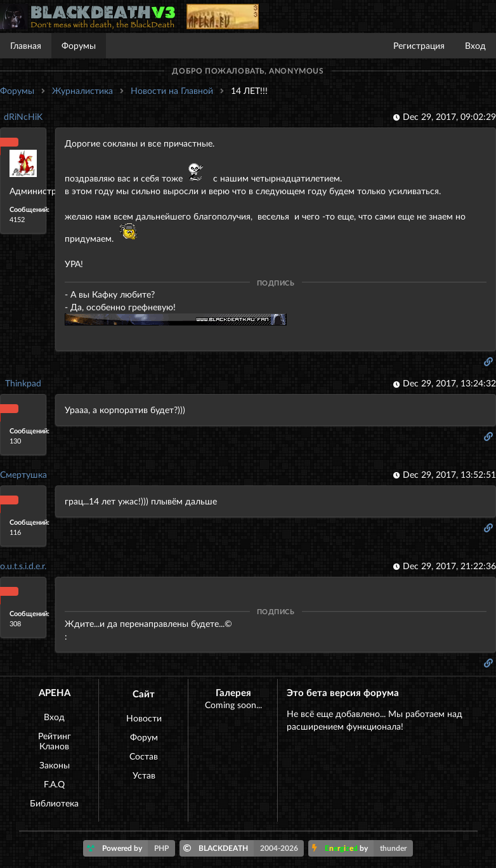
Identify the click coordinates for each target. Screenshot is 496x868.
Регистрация (419, 45)
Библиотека (54, 803)
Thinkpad (23, 383)
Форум (144, 737)
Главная (26, 45)
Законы (55, 765)
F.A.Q (54, 784)
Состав (144, 756)
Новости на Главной (172, 90)
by (362, 848)
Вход (475, 45)
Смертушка (23, 474)
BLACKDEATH (244, 848)
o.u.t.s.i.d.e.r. (23, 566)
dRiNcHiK (23, 116)
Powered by (131, 848)
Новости (144, 718)
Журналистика (82, 90)
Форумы (79, 45)
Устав (144, 775)
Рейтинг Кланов (55, 741)
